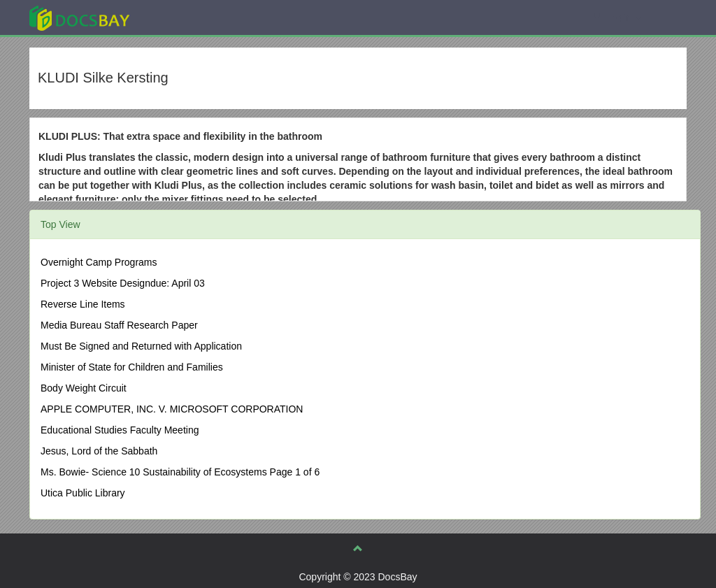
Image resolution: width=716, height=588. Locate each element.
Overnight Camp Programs (99, 262)
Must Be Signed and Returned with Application (141, 346)
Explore (184, 17)
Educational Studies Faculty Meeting (120, 430)
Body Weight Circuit (84, 388)
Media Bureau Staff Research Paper (119, 325)
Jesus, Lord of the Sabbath (99, 451)
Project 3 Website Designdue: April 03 (123, 283)
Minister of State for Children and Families (132, 367)
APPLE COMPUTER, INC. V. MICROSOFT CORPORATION (172, 409)
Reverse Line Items (83, 304)
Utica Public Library (83, 493)
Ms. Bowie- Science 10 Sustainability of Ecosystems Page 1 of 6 (180, 472)
